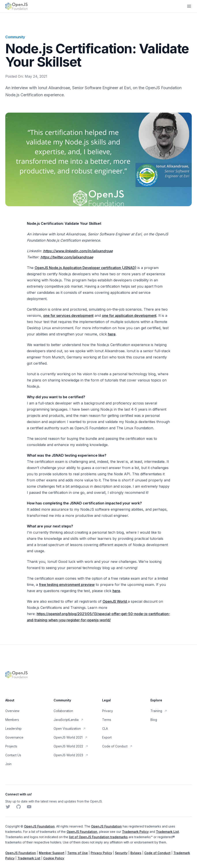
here (112, 334)
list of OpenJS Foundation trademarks (98, 837)
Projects (11, 746)
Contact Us (13, 755)
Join (8, 764)
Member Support (52, 853)
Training (159, 711)
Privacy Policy (101, 853)
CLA (105, 728)
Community (15, 37)
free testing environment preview (67, 585)
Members (12, 720)
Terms (107, 720)
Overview (12, 711)
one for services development (68, 316)
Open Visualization (70, 728)
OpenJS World (115, 601)
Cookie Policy (54, 858)
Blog (154, 720)
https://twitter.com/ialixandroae (67, 257)
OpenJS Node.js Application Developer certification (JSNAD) (85, 268)
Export (107, 737)
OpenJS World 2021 (71, 737)
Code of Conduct (117, 746)
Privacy (108, 711)
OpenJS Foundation (39, 826)
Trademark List (167, 832)
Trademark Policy (135, 832)
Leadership (13, 728)
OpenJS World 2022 (71, 746)
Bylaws (136, 853)
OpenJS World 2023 (71, 755)
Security (121, 853)
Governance (14, 737)
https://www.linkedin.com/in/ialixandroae (78, 251)
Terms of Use (78, 853)
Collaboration (63, 711)
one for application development (129, 316)
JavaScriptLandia (69, 720)
